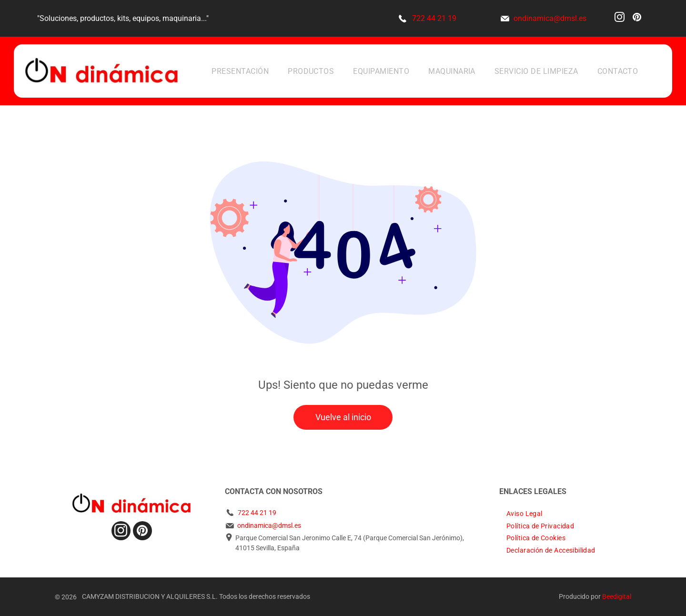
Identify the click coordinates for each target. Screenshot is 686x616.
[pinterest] (637, 18)
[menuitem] (240, 71)
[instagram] (619, 18)
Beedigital (617, 596)
